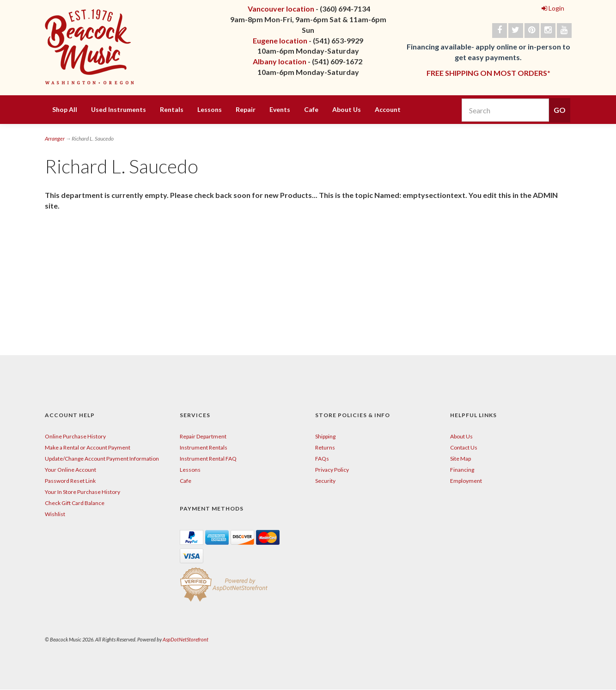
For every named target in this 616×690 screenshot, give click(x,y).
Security (325, 481)
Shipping (325, 436)
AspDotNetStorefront (186, 639)
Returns (325, 447)
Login (553, 8)
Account (388, 109)
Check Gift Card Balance (75, 503)
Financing (462, 470)
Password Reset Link (70, 481)
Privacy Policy (332, 470)
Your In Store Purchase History (82, 492)
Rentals (172, 109)
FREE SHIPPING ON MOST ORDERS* (488, 73)
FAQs (322, 459)
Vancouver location (281, 9)
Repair (246, 109)
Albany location (280, 61)
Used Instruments (119, 109)
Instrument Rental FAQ (208, 459)
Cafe (311, 109)
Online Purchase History (75, 436)
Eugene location (280, 40)
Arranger (55, 139)
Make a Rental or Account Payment (88, 447)
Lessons (210, 109)
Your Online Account (70, 470)
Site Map (460, 459)
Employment (466, 481)
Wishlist (55, 514)
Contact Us (464, 447)
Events (280, 109)
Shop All (65, 109)
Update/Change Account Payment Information (102, 459)
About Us (347, 109)
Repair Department (203, 436)
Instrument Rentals (204, 447)
